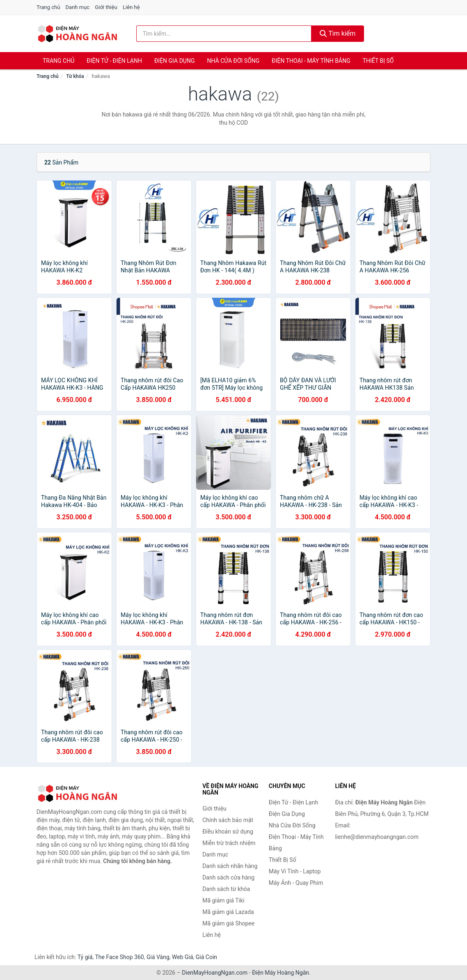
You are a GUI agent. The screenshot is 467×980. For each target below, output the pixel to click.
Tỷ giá (85, 957)
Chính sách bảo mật (228, 820)
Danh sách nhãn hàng (230, 866)
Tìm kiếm (338, 33)
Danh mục (78, 7)
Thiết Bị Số (378, 61)
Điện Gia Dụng (174, 61)
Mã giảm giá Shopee (228, 923)
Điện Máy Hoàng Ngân (280, 973)
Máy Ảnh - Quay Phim (296, 883)
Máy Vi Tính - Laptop (295, 871)
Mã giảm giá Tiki (223, 900)
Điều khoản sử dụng (228, 832)
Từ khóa (75, 76)
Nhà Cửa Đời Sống (233, 61)
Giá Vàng (158, 957)
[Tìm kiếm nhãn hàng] (224, 34)
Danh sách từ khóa (226, 889)
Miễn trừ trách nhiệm (229, 843)
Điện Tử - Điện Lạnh (114, 61)
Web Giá (183, 957)
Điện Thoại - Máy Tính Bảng (311, 61)
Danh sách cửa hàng (228, 877)
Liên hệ (131, 7)
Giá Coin (206, 957)
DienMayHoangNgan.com (215, 973)
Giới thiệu (106, 7)
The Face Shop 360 (119, 957)
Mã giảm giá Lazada (228, 912)
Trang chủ (48, 7)
